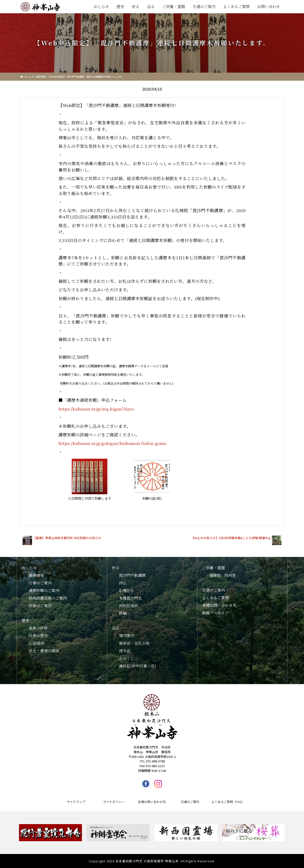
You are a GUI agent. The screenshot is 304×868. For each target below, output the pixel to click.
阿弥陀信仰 (128, 606)
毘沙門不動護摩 (132, 575)
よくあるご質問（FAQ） (228, 802)
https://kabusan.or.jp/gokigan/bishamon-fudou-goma (112, 443)
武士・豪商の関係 (44, 651)
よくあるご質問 (236, 7)
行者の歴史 (38, 636)
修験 (123, 613)
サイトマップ (76, 802)
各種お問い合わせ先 (219, 605)
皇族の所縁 (38, 628)
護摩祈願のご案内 (44, 590)
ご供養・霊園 (174, 7)
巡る (151, 7)
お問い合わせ (269, 7)
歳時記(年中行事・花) (138, 666)
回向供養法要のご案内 (48, 598)
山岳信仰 (36, 643)
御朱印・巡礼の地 (134, 643)
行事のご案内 (40, 583)
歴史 (120, 7)
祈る (136, 7)
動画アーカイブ (215, 613)
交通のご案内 (204, 7)
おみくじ (127, 658)
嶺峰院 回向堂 (223, 575)
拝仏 (123, 583)
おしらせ (101, 7)
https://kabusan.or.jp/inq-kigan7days (96, 409)
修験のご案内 (40, 606)
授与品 (125, 651)
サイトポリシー (114, 802)
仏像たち (127, 590)
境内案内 (127, 636)
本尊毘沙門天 (130, 598)
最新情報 (41, 77)
